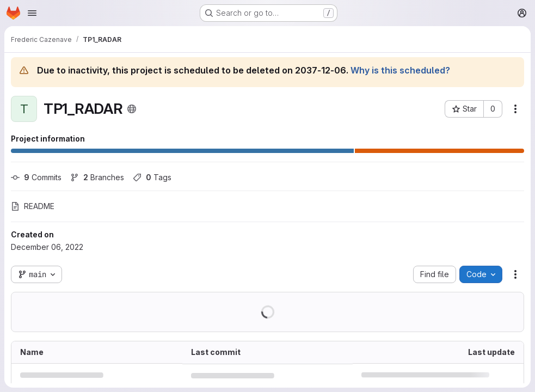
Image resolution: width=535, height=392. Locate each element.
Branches (97, 177)
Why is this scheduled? (400, 70)
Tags (152, 177)
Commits (36, 177)
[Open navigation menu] (32, 13)
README (33, 206)
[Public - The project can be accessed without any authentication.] (132, 109)
